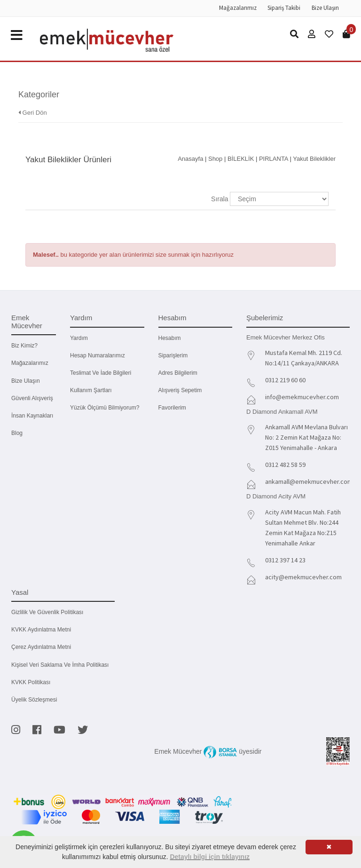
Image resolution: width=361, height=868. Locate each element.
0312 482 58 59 (285, 465)
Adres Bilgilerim (178, 373)
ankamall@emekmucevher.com (309, 481)
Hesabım (170, 338)
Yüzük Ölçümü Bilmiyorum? (105, 408)
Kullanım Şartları (91, 390)
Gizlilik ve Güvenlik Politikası (47, 612)
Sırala (220, 199)
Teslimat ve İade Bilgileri (101, 373)
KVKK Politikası (31, 682)
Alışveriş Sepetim (180, 390)
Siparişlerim (173, 355)
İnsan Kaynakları (32, 416)
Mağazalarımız (238, 8)
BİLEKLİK (241, 159)
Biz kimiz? (24, 346)
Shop (215, 159)
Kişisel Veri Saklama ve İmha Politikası (60, 665)
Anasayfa (190, 159)
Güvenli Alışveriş (32, 398)
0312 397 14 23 (285, 560)
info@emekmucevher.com (302, 397)
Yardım (79, 338)
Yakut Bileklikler (314, 159)
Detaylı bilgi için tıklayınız (210, 857)
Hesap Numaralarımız (98, 355)
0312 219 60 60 (285, 380)
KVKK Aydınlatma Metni (41, 630)
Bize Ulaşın (325, 8)
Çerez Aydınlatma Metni (41, 647)
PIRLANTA (274, 159)
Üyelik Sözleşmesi (34, 700)
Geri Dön (33, 113)
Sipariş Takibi (284, 8)
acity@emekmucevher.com (303, 577)
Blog (17, 433)
